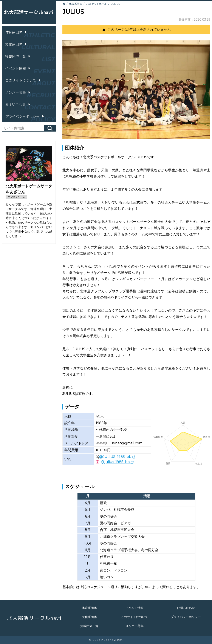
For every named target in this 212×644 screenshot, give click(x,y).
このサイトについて (23, 80)
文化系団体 (16, 44)
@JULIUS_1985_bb (117, 457)
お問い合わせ (18, 104)
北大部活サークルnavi (29, 12)
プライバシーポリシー (25, 116)
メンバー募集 (18, 92)
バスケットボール (96, 4)
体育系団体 (16, 32)
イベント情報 (18, 68)
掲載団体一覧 (18, 56)
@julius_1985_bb (118, 462)
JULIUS (115, 4)
